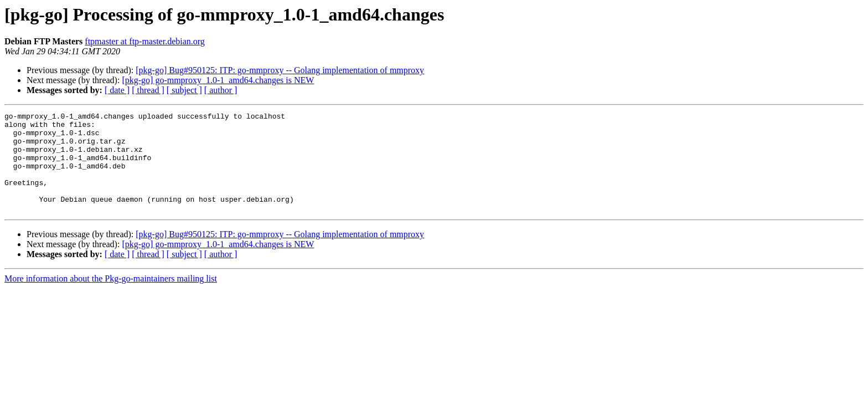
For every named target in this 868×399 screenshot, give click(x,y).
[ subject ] (184, 90)
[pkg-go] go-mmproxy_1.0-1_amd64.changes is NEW (218, 80)
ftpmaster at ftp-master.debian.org (145, 41)
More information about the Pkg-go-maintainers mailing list (111, 298)
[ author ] (221, 90)
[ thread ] (148, 90)
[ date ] (117, 90)
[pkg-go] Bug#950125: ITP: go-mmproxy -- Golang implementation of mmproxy (280, 70)
